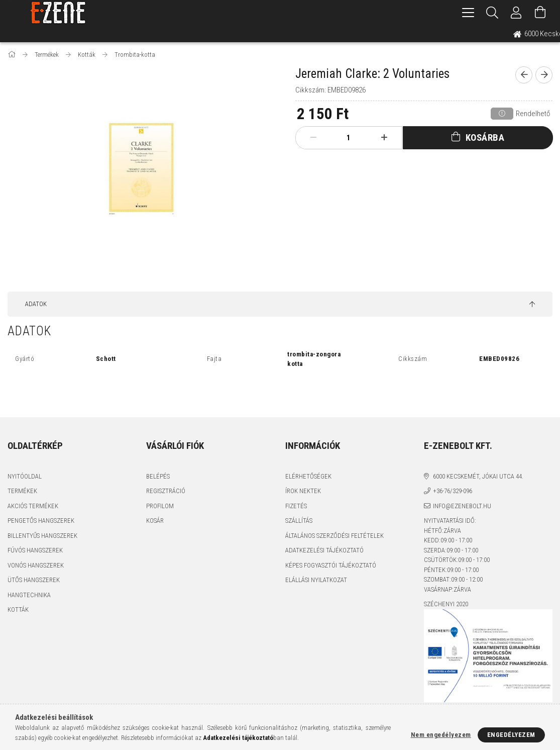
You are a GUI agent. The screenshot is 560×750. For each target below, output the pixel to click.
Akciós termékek (33, 506)
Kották (18, 610)
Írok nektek (303, 491)
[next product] (544, 75)
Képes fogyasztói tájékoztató (331, 565)
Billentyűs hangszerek (42, 536)
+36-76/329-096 (453, 491)
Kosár (155, 521)
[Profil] (516, 13)
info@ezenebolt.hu (462, 506)
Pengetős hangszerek (41, 521)
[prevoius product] (524, 75)
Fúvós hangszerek (35, 550)
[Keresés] (492, 13)
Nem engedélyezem (441, 735)
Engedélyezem (511, 735)
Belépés (158, 476)
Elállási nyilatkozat (316, 580)
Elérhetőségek (308, 476)
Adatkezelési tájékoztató (324, 550)
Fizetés (296, 506)
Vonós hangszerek (36, 565)
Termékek (22, 491)
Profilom (160, 506)
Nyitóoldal (25, 476)
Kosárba (485, 137)
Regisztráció (166, 491)
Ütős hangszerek (34, 580)
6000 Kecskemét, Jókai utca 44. (478, 476)
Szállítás (299, 521)
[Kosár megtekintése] (540, 13)
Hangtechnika (29, 595)
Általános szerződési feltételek (334, 536)
